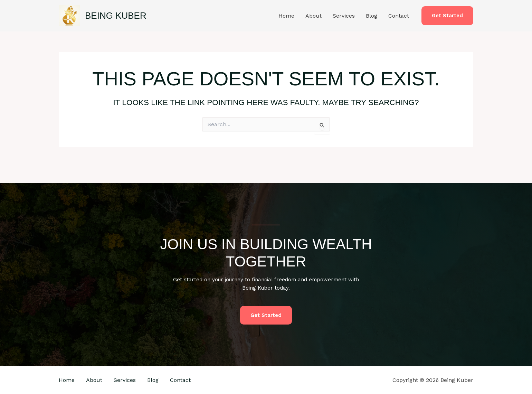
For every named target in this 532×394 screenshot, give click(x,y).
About (313, 16)
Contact (399, 16)
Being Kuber (116, 16)
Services (344, 16)
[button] (447, 16)
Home (286, 16)
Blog (372, 16)
